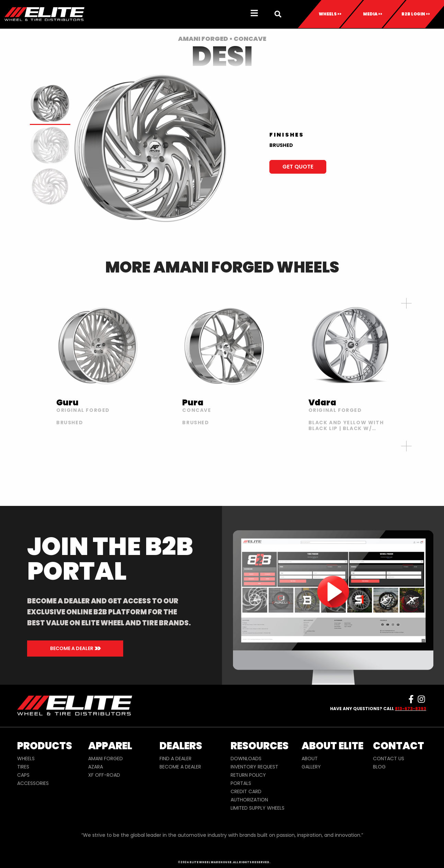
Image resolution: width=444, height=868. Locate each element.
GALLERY (311, 767)
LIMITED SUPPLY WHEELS (258, 808)
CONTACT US (389, 759)
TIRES (23, 767)
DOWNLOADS (246, 759)
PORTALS (241, 783)
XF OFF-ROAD (104, 775)
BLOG (379, 767)
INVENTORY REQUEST (254, 767)
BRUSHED (281, 145)
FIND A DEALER (176, 759)
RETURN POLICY (248, 775)
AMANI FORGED (106, 759)
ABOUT (310, 759)
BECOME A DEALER (180, 767)
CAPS (23, 775)
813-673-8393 (411, 709)
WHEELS (26, 759)
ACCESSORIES (33, 783)
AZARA (96, 767)
